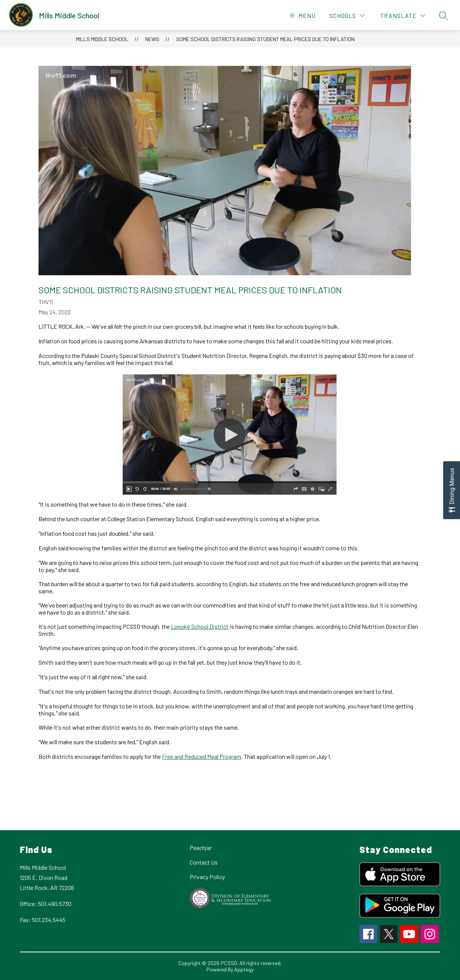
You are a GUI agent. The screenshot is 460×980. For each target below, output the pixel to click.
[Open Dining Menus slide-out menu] (452, 490)
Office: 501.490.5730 (46, 904)
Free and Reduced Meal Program (202, 756)
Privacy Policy (207, 877)
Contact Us (204, 862)
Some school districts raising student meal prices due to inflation (265, 39)
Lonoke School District (200, 626)
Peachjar (201, 848)
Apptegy (244, 969)
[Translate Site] (403, 16)
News (152, 39)
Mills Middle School (102, 39)
